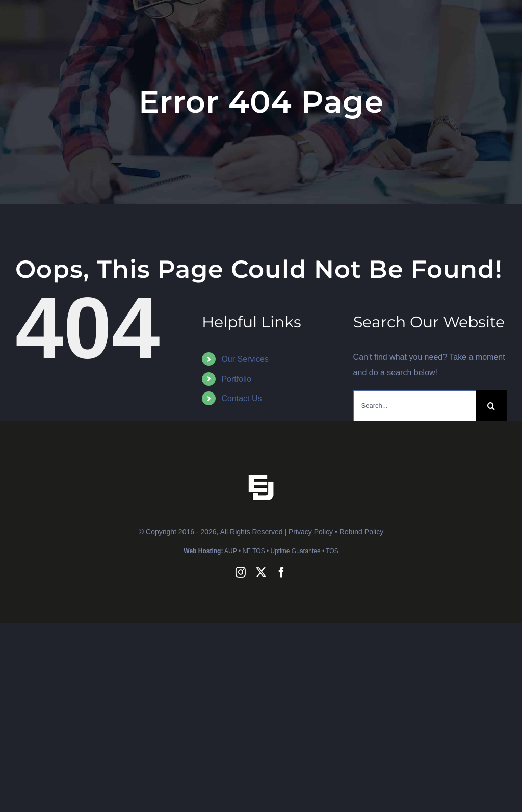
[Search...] (415, 406)
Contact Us (241, 398)
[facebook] (281, 572)
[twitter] (261, 572)
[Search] (491, 406)
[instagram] (241, 572)
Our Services (245, 359)
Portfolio (236, 379)
